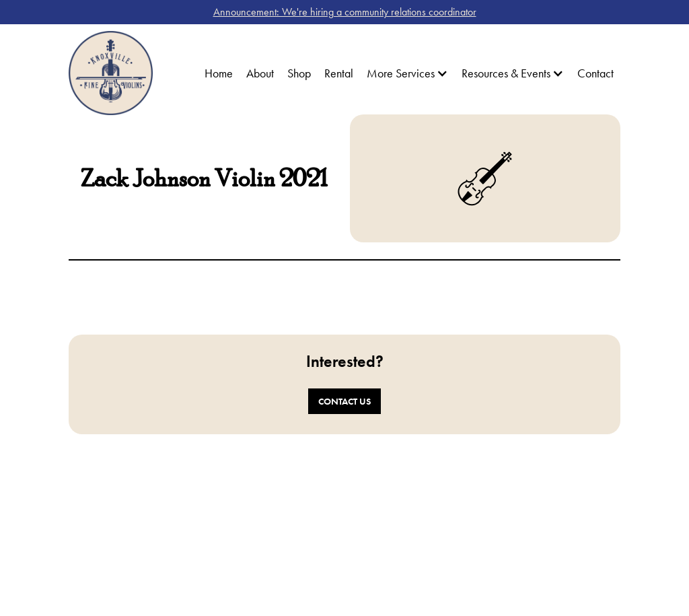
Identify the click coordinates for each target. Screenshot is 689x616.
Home (219, 73)
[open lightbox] (204, 294)
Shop (299, 73)
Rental (339, 73)
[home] (111, 73)
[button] (407, 73)
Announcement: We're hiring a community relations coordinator (345, 12)
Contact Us (344, 401)
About (260, 73)
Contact (595, 73)
